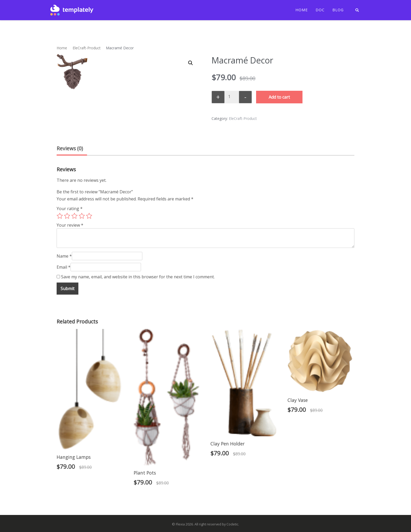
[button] (191, 63)
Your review (70, 225)
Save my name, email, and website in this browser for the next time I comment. (138, 277)
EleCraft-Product (87, 48)
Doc (320, 10)
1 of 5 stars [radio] (60, 216)
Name (64, 256)
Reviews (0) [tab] (70, 148)
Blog (338, 10)
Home (302, 10)
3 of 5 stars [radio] (74, 216)
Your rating (70, 209)
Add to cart (279, 97)
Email (64, 267)
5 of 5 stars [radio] (89, 216)
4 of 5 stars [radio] (82, 216)
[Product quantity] (231, 97)
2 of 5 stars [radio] (67, 216)
